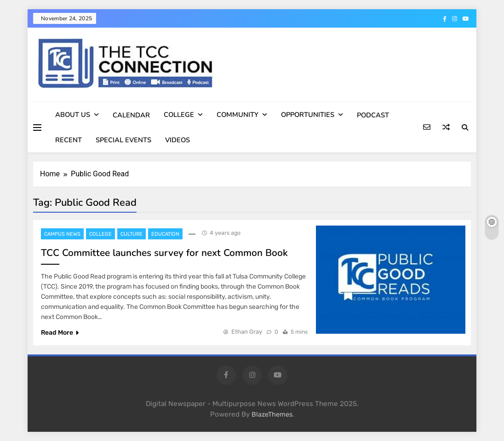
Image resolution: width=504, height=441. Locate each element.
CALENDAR (131, 115)
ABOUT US (73, 115)
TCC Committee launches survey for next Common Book (164, 253)
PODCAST (373, 115)
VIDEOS (178, 140)
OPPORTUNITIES (308, 115)
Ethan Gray (247, 332)
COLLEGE (179, 115)
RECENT (69, 140)
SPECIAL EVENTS (123, 140)
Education (165, 234)
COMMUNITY (238, 115)
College (100, 234)
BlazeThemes (272, 415)
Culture (132, 234)
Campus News (62, 234)
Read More (60, 333)
